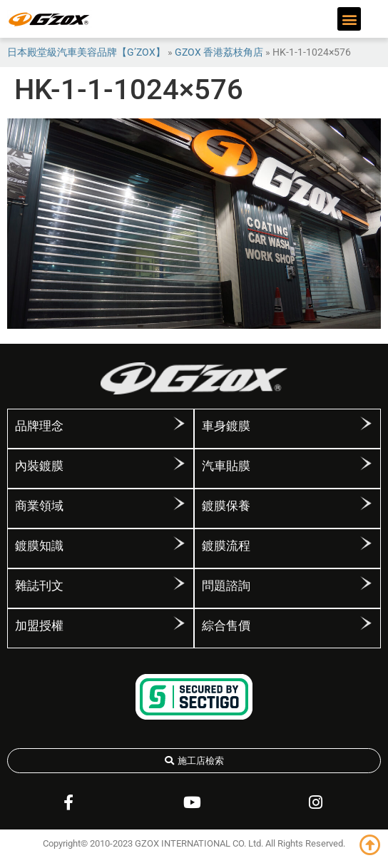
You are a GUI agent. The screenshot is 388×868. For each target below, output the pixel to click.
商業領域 (39, 506)
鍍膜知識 (39, 546)
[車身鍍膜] (366, 429)
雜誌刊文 (39, 586)
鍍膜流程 (226, 546)
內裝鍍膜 (39, 466)
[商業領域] (179, 509)
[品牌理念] (179, 429)
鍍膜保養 (226, 506)
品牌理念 (39, 426)
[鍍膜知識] (179, 548)
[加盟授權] (179, 628)
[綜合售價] (366, 628)
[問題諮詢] (366, 588)
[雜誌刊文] (179, 588)
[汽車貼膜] (366, 469)
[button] (349, 19)
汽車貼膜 (226, 466)
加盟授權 (39, 626)
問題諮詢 (226, 586)
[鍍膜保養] (366, 509)
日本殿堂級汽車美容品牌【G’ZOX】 (86, 52)
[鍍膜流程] (366, 548)
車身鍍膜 (226, 426)
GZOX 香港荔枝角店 (219, 52)
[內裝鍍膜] (179, 469)
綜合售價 (226, 626)
